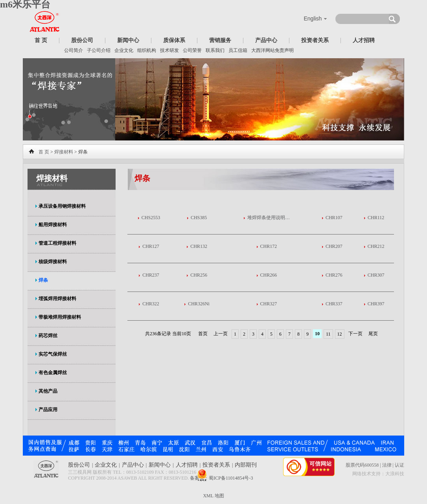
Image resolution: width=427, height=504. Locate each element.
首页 (203, 334)
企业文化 (124, 50)
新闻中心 (128, 40)
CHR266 (269, 275)
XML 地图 (213, 496)
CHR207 (334, 246)
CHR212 (376, 246)
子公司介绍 (99, 50)
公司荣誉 (192, 50)
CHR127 (151, 246)
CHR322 (151, 304)
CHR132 (199, 246)
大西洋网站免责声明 (272, 50)
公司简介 (74, 50)
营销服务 (220, 40)
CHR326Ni (199, 304)
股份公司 (82, 40)
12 (340, 334)
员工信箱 (238, 50)
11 (328, 334)
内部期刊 (246, 465)
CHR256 (199, 275)
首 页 (41, 40)
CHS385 (199, 218)
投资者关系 (315, 40)
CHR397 (376, 304)
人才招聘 (364, 40)
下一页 (355, 334)
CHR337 (334, 304)
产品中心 (266, 40)
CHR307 (376, 275)
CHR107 (334, 218)
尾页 (373, 334)
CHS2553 (151, 218)
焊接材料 (64, 152)
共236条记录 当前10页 (169, 334)
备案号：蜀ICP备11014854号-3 (221, 478)
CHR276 (334, 275)
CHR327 (269, 304)
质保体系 (174, 40)
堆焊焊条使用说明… (269, 218)
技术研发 (169, 50)
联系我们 (215, 50)
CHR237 (151, 275)
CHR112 (376, 218)
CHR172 (269, 246)
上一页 (221, 334)
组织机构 (147, 50)
